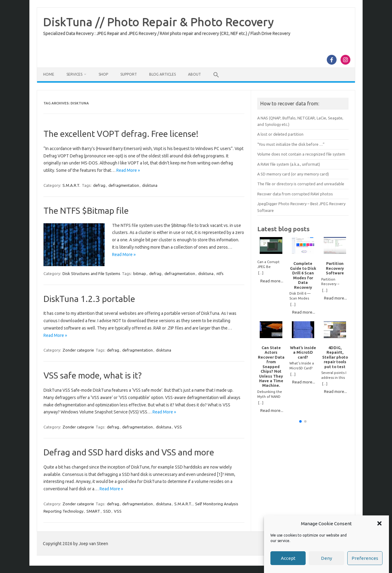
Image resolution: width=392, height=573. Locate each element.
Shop (103, 74)
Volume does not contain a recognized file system (301, 154)
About (194, 74)
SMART (93, 511)
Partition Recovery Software (335, 268)
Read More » (128, 170)
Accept (288, 558)
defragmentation (124, 185)
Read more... (272, 281)
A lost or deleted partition (280, 134)
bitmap (140, 273)
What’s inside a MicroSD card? (303, 352)
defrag (99, 185)
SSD (107, 511)
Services (74, 74)
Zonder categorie (78, 350)
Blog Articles (162, 74)
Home (49, 74)
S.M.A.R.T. (71, 185)
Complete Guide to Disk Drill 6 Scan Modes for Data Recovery (303, 275)
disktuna (150, 185)
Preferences (365, 558)
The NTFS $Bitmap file (86, 211)
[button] (379, 523)
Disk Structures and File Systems (91, 273)
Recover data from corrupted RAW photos (295, 194)
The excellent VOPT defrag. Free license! (121, 134)
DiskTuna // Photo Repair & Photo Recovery (158, 22)
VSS (178, 427)
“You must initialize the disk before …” (291, 144)
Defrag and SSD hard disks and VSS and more (129, 452)
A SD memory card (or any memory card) (293, 174)
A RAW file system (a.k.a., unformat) (289, 164)
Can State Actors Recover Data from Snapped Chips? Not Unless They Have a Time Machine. (271, 367)
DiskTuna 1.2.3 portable (89, 299)
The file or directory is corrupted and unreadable (301, 184)
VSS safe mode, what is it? (92, 375)
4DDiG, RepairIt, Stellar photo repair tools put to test (335, 357)
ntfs (220, 273)
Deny (326, 558)
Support (129, 74)
